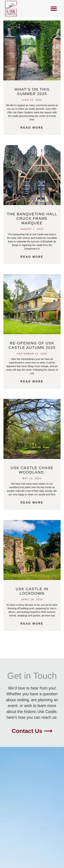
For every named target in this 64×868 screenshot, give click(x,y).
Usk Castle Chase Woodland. (32, 470)
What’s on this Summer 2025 (32, 92)
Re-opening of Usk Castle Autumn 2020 (32, 345)
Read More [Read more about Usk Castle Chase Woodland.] (32, 503)
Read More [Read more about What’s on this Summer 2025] (32, 128)
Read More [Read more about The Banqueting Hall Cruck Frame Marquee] (32, 257)
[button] (54, 9)
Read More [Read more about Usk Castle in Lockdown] (32, 624)
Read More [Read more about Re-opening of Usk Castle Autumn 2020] (32, 381)
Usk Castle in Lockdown (32, 591)
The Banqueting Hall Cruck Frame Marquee (32, 219)
